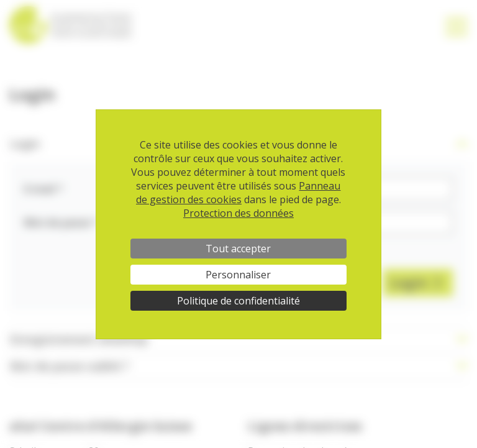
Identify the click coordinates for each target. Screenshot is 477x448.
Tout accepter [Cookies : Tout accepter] (238, 249)
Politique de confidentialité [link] (238, 301)
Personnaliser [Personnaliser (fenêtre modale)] (238, 275)
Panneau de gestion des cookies (238, 193)
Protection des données (238, 213)
